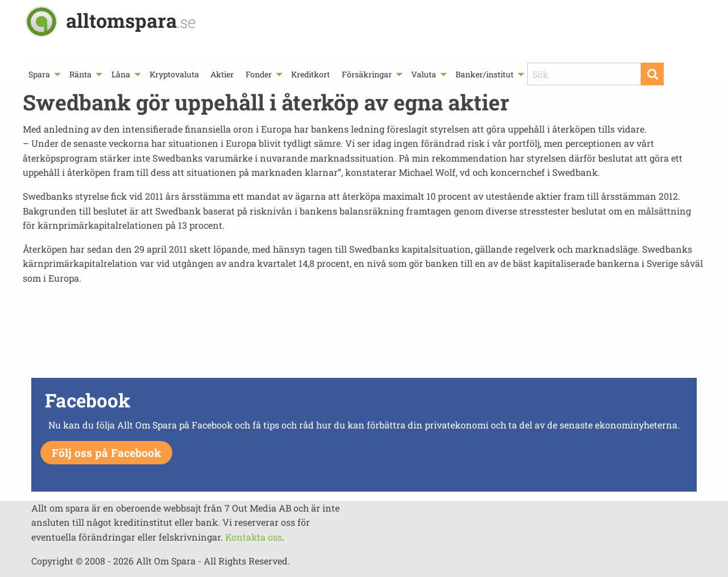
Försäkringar (367, 74)
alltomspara (131, 20)
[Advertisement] (364, 335)
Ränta (80, 74)
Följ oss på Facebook (106, 453)
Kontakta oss (254, 537)
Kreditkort (311, 74)
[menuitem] (43, 74)
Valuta (424, 74)
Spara (39, 74)
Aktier (222, 74)
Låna (121, 74)
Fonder (259, 74)
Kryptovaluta (174, 74)
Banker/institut (485, 74)
